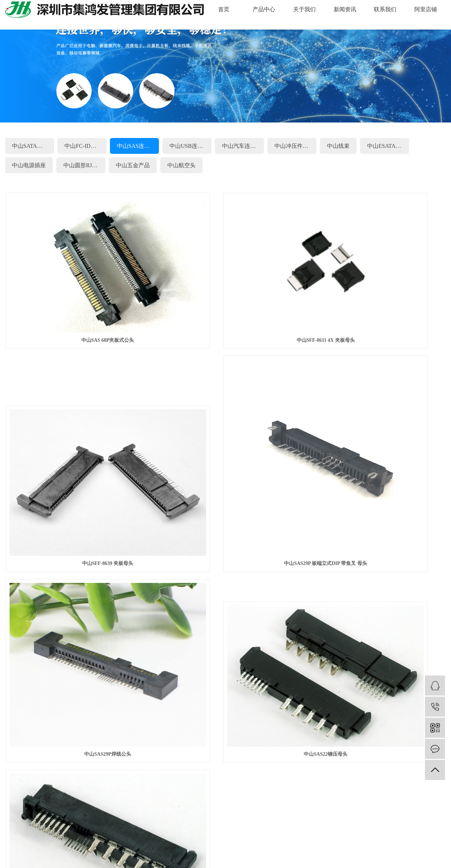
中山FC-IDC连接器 (85, 146)
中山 (103, 831)
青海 (424, 831)
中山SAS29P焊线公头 (225, 457)
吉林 (314, 831)
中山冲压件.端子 (295, 146)
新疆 (385, 831)
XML (92, 851)
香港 (269, 831)
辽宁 (236, 831)
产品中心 (264, 9)
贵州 (396, 831)
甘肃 (336, 831)
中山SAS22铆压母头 (377, 457)
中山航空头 (181, 165)
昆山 (58, 831)
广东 (81, 831)
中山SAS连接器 (136, 146)
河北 (325, 831)
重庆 (225, 831)
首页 (224, 9)
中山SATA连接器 (33, 146)
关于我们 (304, 9)
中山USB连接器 (189, 146)
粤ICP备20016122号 (340, 811)
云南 (147, 831)
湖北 (247, 831)
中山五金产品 (133, 165)
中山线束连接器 (134, 811)
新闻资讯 (345, 9)
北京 (214, 831)
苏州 (114, 831)
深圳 (92, 831)
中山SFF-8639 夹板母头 (377, 300)
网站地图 (62, 851)
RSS (79, 851)
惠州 (47, 831)
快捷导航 (37, 649)
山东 (303, 831)
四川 (169, 831)
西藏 (363, 831)
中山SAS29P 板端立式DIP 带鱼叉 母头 (74, 457)
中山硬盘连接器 (169, 811)
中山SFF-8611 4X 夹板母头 (226, 300)
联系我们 (385, 9)
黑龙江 (410, 831)
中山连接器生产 (205, 811)
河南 (258, 831)
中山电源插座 (29, 165)
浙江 (203, 831)
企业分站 (38, 851)
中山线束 (338, 146)
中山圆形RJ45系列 (84, 165)
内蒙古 (350, 831)
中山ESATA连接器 (388, 146)
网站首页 (100, 649)
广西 (280, 831)
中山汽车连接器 (242, 146)
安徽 (192, 831)
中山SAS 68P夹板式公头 (74, 300)
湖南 (136, 831)
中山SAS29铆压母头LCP (74, 570)
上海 (125, 831)
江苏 (180, 831)
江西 (69, 831)
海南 (291, 831)
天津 (374, 831)
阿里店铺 (426, 9)
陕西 (434, 831)
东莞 (36, 831)
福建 (158, 831)
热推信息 (15, 851)
